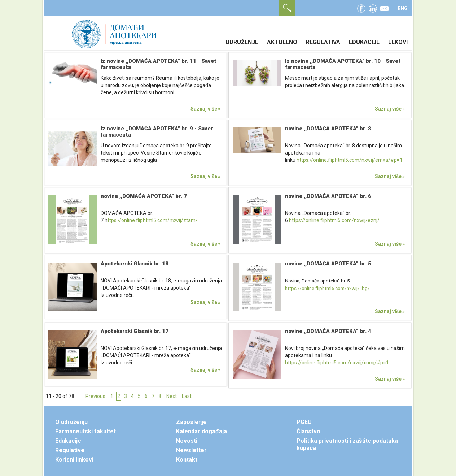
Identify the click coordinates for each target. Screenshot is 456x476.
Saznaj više (204, 109)
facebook (361, 8)
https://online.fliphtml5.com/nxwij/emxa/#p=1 (350, 160)
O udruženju (71, 422)
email (384, 8)
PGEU (304, 422)
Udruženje (242, 42)
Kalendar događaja (201, 431)
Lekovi (398, 42)
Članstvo (308, 431)
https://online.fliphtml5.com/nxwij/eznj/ (334, 220)
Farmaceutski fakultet (85, 431)
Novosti (187, 441)
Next (172, 396)
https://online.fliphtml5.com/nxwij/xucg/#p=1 (337, 363)
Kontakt (187, 460)
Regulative (70, 450)
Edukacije (364, 42)
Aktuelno (282, 42)
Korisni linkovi (74, 460)
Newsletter (191, 450)
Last (187, 396)
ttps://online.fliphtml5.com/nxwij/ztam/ (153, 220)
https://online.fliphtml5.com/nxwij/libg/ (327, 288)
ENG (403, 8)
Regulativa (323, 42)
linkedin (373, 8)
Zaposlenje (191, 422)
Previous (95, 396)
